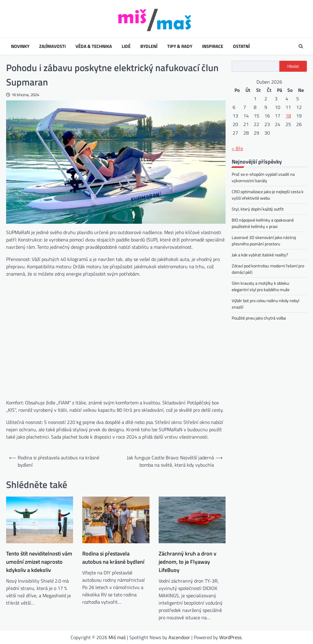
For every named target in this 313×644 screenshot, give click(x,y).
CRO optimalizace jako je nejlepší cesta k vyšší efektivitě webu (268, 195)
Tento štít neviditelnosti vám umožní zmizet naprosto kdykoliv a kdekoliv (39, 562)
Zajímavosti (52, 46)
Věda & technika (94, 46)
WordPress (230, 637)
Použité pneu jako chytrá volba (259, 318)
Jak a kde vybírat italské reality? (260, 255)
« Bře (237, 148)
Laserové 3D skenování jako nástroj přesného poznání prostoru (264, 241)
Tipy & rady (180, 46)
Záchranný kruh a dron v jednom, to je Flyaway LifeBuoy (188, 562)
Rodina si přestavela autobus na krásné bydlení (113, 558)
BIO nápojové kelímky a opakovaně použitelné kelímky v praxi (263, 223)
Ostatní (241, 46)
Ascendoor (179, 637)
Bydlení (149, 46)
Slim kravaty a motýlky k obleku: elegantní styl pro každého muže (261, 286)
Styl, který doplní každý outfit (258, 209)
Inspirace (213, 46)
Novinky (20, 46)
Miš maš (117, 637)
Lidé (126, 46)
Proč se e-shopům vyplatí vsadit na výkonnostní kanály (263, 177)
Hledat (293, 66)
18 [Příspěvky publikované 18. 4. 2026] (288, 116)
